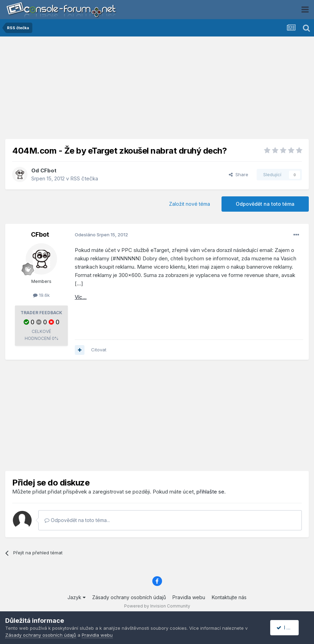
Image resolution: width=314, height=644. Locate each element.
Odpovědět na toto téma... (77, 520)
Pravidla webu (189, 597)
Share (239, 174)
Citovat (99, 350)
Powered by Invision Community (157, 606)
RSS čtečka (84, 178)
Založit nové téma (190, 204)
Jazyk (77, 597)
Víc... (81, 297)
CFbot (48, 170)
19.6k (41, 295)
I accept (288, 627)
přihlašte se (210, 492)
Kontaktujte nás (229, 597)
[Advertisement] (157, 90)
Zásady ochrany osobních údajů (129, 597)
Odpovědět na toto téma (265, 204)
